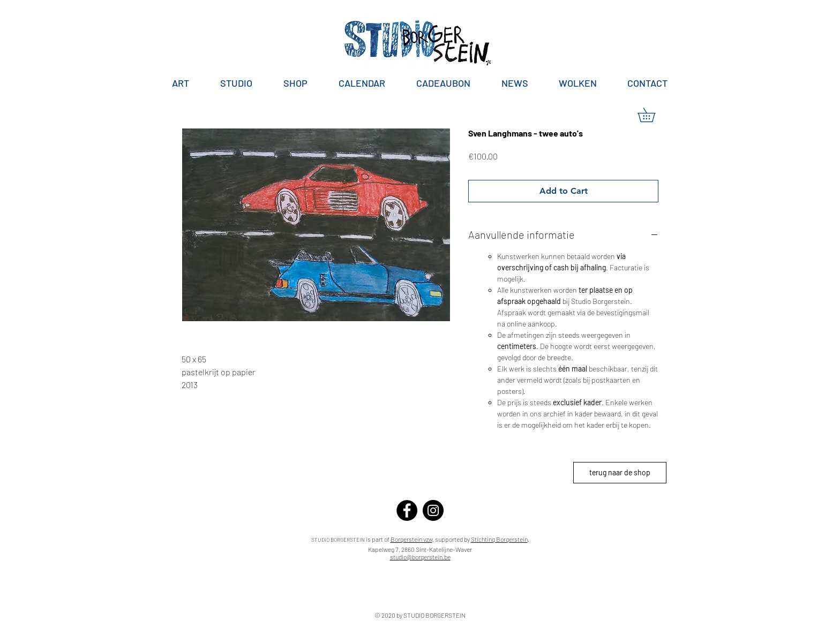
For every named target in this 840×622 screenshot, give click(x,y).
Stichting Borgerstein (499, 539)
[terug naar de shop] (620, 473)
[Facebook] (407, 510)
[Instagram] (433, 510)
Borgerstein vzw (411, 539)
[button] (653, 115)
